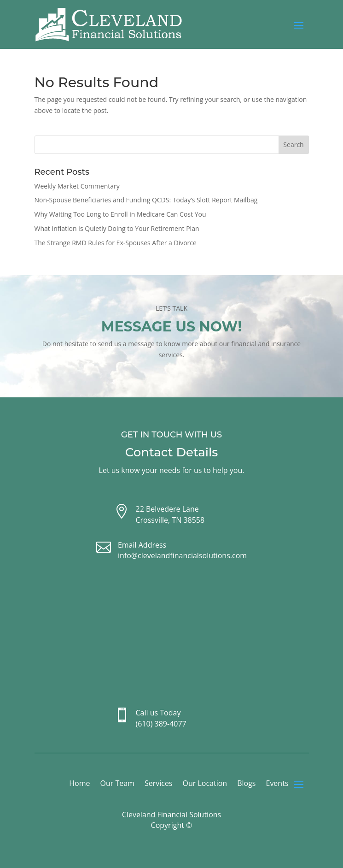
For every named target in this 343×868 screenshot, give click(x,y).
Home (79, 784)
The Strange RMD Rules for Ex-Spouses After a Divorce (116, 243)
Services (159, 784)
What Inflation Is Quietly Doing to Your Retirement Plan (117, 228)
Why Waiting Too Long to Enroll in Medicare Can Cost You (120, 214)
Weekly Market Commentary (77, 186)
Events (277, 784)
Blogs (246, 784)
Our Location (205, 784)
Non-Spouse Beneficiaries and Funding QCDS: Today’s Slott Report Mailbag (146, 200)
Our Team (117, 784)
